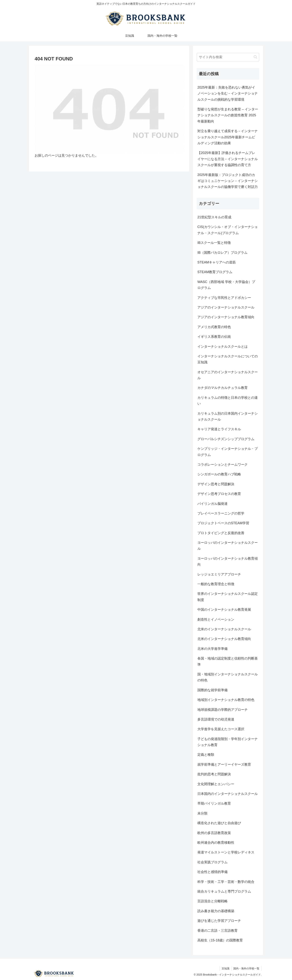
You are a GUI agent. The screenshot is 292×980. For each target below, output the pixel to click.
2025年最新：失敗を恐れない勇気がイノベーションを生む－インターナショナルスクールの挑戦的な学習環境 (228, 93)
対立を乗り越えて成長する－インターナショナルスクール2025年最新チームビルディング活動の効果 (228, 137)
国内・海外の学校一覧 (246, 968)
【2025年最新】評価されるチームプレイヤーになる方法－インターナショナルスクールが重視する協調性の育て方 (228, 159)
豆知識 (226, 968)
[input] (228, 57)
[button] (255, 57)
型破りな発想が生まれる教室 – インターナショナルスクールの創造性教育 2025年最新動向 (228, 115)
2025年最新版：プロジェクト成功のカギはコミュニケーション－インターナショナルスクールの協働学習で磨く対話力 (228, 181)
